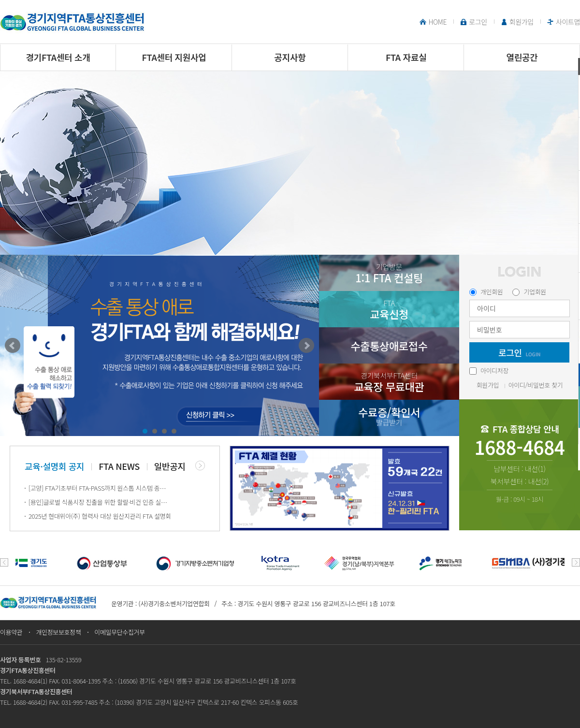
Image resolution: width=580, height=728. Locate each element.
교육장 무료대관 (389, 382)
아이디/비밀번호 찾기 (536, 385)
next (576, 562)
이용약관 (11, 632)
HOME (437, 22)
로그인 (478, 22)
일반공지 (170, 466)
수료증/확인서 (389, 416)
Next (306, 346)
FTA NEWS (119, 466)
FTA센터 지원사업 (174, 57)
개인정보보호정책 (58, 632)
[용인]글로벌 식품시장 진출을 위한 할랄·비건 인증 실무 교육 (100, 502)
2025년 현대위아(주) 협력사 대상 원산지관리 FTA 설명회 (100, 516)
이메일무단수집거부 (120, 632)
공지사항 (290, 57)
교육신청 (389, 310)
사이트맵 (568, 22)
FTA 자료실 (406, 57)
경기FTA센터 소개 (58, 57)
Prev (13, 346)
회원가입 (522, 22)
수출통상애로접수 (389, 346)
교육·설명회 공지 (54, 466)
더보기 (200, 466)
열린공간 (522, 57)
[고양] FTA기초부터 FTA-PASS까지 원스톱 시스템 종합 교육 (100, 488)
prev (4, 562)
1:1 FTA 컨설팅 (389, 273)
